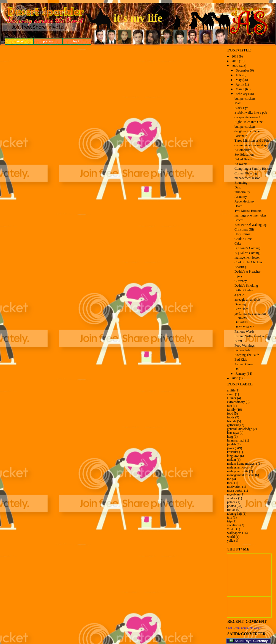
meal (230, 483)
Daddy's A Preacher (247, 272)
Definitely (241, 322)
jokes (231, 448)
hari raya (233, 433)
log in (77, 41)
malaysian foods (238, 467)
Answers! (241, 164)
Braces (239, 220)
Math (238, 103)
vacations (233, 525)
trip (229, 521)
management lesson (247, 178)
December (242, 70)
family (231, 410)
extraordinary (236, 402)
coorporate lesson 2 (247, 117)
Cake (238, 243)
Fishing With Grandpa (249, 336)
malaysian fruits (238, 471)
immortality (242, 192)
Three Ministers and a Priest (253, 141)
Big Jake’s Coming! (248, 248)
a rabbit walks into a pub (251, 113)
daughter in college (247, 131)
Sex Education (244, 155)
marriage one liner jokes (250, 215)
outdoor (232, 498)
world (231, 537)
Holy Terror (242, 234)
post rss (48, 41)
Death (238, 206)
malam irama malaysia (242, 464)
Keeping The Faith (247, 355)
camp (231, 394)
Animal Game (244, 364)
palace (231, 502)
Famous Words (244, 331)
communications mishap (251, 145)
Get (231, 628)
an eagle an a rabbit (247, 300)
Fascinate (241, 136)
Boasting (240, 267)
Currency (241, 281)
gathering (233, 425)
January (241, 374)
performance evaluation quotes (250, 316)
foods (231, 417)
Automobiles (243, 150)
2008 (235, 378)
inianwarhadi (236, 440)
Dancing (240, 304)
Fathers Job (242, 350)
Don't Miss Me (244, 327)
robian (231, 510)
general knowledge (240, 429)
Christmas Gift (244, 229)
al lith (231, 390)
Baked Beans (243, 159)
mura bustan (235, 490)
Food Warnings (245, 346)
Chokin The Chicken (248, 262)
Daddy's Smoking (246, 286)
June (239, 75)
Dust (238, 187)
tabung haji (234, 514)
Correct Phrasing (246, 173)
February (241, 94)
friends (232, 421)
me (229, 479)
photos (231, 506)
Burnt (238, 341)
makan (231, 460)
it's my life (138, 18)
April (239, 84)
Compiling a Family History (253, 169)
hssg (230, 437)
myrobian (233, 494)
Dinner (232, 398)
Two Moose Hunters (248, 211)
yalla (230, 541)
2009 (235, 66)
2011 (235, 56)
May (239, 80)
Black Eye (241, 108)
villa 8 (231, 529)
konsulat (233, 452)
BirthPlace (241, 309)
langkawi (233, 456)
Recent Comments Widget (247, 628)
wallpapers (234, 533)
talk (230, 517)
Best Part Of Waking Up (251, 225)
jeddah (231, 444)
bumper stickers (245, 98)
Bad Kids (241, 360)
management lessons (241, 475)
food (230, 413)
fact (230, 406)
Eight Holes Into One (249, 122)
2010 (235, 61)
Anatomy (241, 197)
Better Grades (244, 290)
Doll (237, 369)
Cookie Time (243, 239)
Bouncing (241, 183)
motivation (234, 487)
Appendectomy (245, 201)
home (19, 41)
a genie (239, 295)
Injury (238, 276)
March (240, 89)
